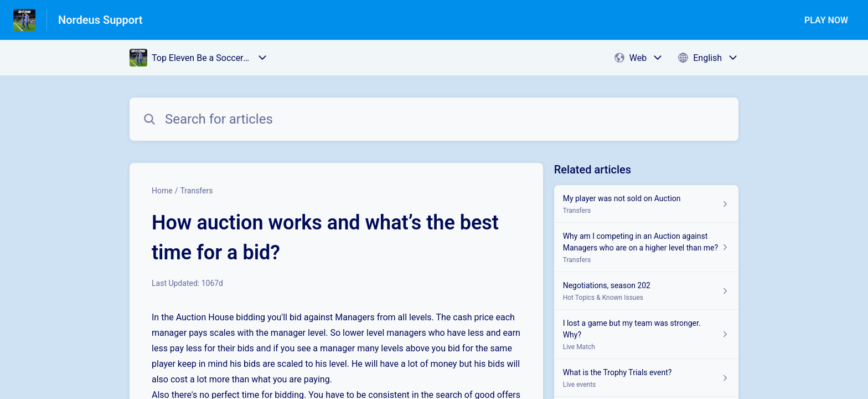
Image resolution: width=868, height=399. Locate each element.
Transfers (196, 191)
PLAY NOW (826, 20)
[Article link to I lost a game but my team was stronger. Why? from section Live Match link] (646, 334)
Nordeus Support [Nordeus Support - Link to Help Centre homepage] (100, 20)
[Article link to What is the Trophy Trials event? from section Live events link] (646, 378)
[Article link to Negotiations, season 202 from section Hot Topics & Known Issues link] (646, 291)
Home (162, 191)
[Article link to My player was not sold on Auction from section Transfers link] (646, 204)
